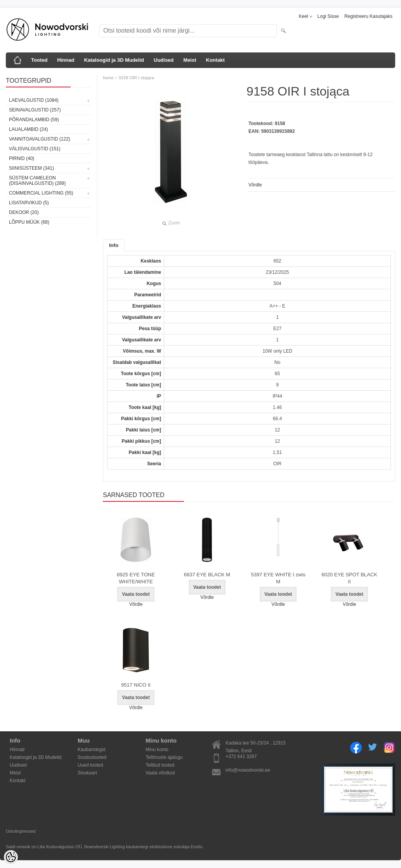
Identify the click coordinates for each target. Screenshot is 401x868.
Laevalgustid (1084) (34, 100)
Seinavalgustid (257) (35, 110)
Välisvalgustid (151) (35, 149)
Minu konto (157, 750)
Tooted (39, 60)
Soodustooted (92, 757)
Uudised (164, 60)
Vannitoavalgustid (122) (40, 139)
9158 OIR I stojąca (136, 78)
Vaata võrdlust (160, 773)
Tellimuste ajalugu (164, 757)
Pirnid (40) (22, 158)
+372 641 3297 (241, 757)
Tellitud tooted (160, 765)
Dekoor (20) (24, 212)
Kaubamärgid (91, 750)
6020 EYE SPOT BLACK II (349, 578)
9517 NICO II (136, 685)
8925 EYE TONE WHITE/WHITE (136, 578)
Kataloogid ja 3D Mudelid (114, 60)
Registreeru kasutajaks (368, 16)
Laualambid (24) (29, 129)
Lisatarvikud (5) (29, 203)
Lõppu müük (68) (29, 222)
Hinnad (66, 60)
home (108, 78)
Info (114, 245)
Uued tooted (90, 765)
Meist (190, 60)
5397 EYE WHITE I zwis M (278, 578)
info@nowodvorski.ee (248, 770)
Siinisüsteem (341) (31, 168)
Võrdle (255, 185)
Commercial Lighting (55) (41, 193)
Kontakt (215, 60)
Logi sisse (328, 16)
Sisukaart (87, 773)
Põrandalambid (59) (34, 120)
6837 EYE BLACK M (207, 575)
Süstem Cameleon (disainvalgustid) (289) (37, 181)
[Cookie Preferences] (11, 857)
